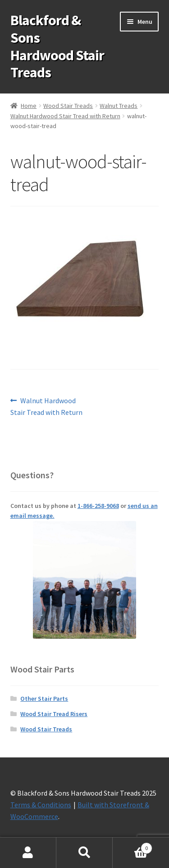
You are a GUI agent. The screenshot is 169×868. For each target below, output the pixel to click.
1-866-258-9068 (98, 506)
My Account (28, 853)
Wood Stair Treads (68, 106)
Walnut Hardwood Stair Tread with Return (65, 116)
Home (29, 106)
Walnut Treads (119, 106)
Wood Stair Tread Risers (54, 714)
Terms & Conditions (41, 805)
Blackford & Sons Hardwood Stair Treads (57, 47)
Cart (132, 846)
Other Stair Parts (44, 699)
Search (84, 853)
